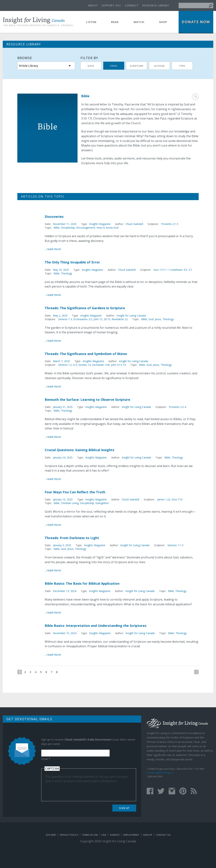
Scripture (137, 66)
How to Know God (107, 228)
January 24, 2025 (63, 457)
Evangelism (102, 503)
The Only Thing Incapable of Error (72, 262)
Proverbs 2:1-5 (170, 224)
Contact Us (163, 835)
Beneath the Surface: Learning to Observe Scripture (87, 400)
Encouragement (86, 228)
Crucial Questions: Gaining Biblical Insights (79, 450)
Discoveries (54, 217)
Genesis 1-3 (65, 319)
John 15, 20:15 (102, 319)
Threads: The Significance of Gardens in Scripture (85, 308)
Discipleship (68, 228)
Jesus (158, 319)
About (93, 5)
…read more (53, 249)
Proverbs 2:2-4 (178, 407)
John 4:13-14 (118, 365)
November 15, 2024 (65, 633)
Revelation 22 (120, 319)
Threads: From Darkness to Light (72, 538)
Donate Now (196, 22)
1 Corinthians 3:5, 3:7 (180, 270)
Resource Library (156, 5)
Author (159, 66)
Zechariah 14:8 (101, 365)
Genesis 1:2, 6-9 (68, 365)
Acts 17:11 (160, 270)
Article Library (29, 66)
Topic (114, 66)
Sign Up (124, 808)
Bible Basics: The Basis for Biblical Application (82, 583)
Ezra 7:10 (177, 499)
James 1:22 (164, 499)
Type (182, 66)
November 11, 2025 (65, 224)
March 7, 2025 (61, 361)
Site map (51, 835)
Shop (163, 22)
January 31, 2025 (63, 407)
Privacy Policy (69, 835)
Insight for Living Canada (131, 316)
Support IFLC (111, 5)
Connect (132, 5)
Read (115, 22)
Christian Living (70, 503)
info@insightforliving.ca (160, 773)
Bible (57, 228)
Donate (115, 835)
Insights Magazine (100, 224)
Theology (66, 273)
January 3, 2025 (62, 545)
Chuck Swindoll (134, 224)
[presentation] (73, 790)
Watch (139, 22)
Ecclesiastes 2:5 (83, 319)
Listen (91, 22)
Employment (131, 835)
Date (91, 66)
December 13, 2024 (65, 591)
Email (46, 759)
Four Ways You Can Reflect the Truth (75, 492)
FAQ (104, 835)
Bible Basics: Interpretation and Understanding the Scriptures (96, 626)
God (151, 319)
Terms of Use (90, 835)
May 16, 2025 (61, 270)
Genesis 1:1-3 (175, 545)
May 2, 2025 (60, 316)
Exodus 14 (85, 365)
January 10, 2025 (63, 499)
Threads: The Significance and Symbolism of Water (86, 354)
